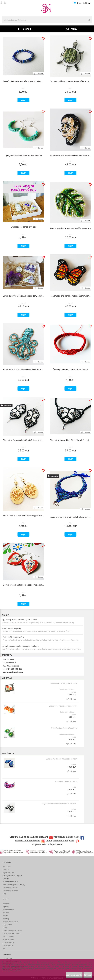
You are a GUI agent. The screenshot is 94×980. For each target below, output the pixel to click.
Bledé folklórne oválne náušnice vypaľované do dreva (23, 515)
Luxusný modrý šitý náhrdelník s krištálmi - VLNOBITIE (70, 517)
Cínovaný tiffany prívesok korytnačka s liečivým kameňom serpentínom (70, 81)
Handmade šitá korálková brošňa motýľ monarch (70, 296)
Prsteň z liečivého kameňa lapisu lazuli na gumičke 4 (23, 81)
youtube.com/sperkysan (66, 837)
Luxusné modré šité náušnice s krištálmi (62, 759)
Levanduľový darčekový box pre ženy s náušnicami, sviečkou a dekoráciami (23, 296)
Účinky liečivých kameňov (13, 637)
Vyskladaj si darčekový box (23, 227)
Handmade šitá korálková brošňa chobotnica (23, 370)
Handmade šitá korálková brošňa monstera (70, 228)
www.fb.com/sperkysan (28, 841)
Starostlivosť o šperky (11, 628)
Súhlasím (88, 975)
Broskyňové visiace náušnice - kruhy (63, 706)
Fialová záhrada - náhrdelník (66, 781)
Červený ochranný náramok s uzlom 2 (70, 370)
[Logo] (47, 8)
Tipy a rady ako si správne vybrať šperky (19, 620)
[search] (89, 20)
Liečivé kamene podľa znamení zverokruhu (20, 646)
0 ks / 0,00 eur (84, 3)
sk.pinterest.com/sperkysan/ (47, 844)
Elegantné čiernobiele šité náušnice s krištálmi (59, 804)
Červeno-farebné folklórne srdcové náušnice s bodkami (23, 585)
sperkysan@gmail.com (13, 672)
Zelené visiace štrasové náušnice (64, 728)
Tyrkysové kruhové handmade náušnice (23, 156)
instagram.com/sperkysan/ (60, 841)
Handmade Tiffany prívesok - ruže (64, 683)
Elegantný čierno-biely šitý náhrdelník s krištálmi (70, 440)
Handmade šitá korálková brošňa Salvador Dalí (70, 156)
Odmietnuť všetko (74, 975)
